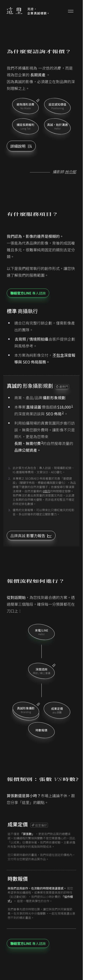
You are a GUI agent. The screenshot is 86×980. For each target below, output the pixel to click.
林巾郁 (70, 172)
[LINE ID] (31, 535)
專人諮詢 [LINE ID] (28, 293)
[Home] (15, 11)
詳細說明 (21, 146)
